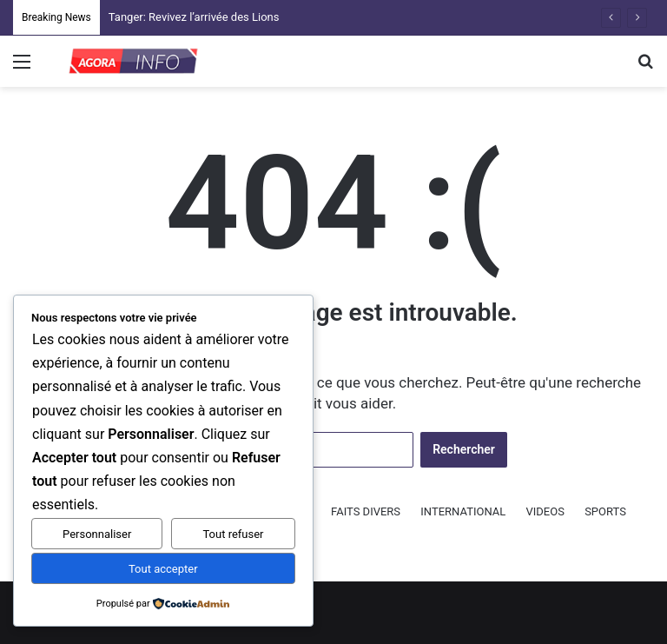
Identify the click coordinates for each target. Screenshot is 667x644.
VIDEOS (545, 511)
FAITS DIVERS (366, 511)
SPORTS (605, 511)
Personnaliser (97, 534)
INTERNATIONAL (463, 511)
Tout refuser (233, 534)
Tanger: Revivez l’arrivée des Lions (194, 17)
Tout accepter (163, 569)
